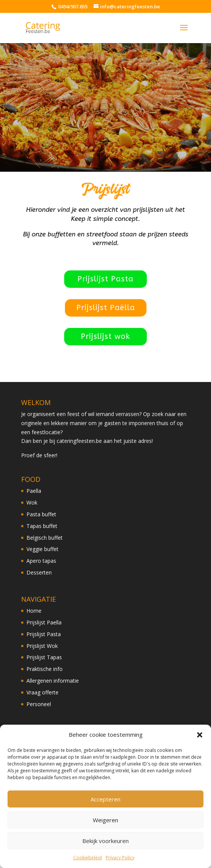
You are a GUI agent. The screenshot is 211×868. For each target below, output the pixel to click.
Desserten (39, 572)
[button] (200, 735)
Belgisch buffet (45, 538)
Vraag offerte (42, 692)
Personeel (39, 704)
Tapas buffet (42, 526)
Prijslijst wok (105, 336)
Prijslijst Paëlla (106, 308)
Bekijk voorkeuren (105, 841)
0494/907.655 (72, 6)
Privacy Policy (120, 858)
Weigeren (105, 820)
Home (34, 611)
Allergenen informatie (53, 681)
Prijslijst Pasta (105, 279)
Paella (34, 491)
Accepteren (105, 799)
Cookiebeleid (88, 858)
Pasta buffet (41, 514)
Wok (32, 502)
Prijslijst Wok (42, 646)
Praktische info (45, 669)
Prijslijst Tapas (44, 657)
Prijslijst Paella (44, 622)
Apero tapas (41, 561)
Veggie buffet (42, 549)
